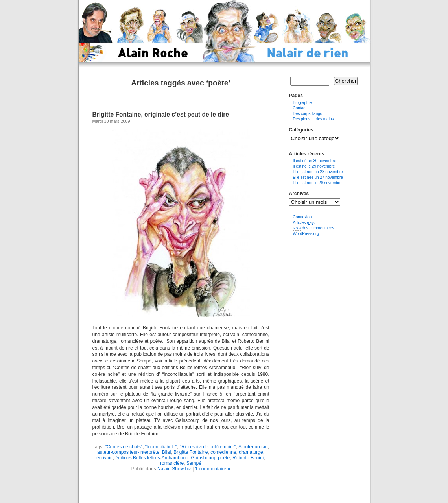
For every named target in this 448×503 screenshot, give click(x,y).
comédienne (223, 452)
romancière (172, 463)
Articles (304, 223)
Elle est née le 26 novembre (317, 183)
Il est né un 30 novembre (315, 161)
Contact (300, 108)
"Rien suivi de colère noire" (208, 447)
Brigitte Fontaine (191, 452)
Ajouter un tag (253, 447)
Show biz (182, 469)
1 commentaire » (213, 469)
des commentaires (314, 228)
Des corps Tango (308, 114)
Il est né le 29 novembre (314, 166)
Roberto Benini (248, 458)
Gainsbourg (203, 458)
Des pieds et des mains (313, 119)
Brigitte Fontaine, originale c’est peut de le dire (161, 114)
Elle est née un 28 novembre (318, 172)
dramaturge (251, 452)
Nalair (163, 469)
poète (224, 458)
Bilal (167, 452)
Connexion (302, 217)
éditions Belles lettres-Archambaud (152, 458)
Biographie (302, 103)
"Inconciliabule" (161, 447)
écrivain (104, 458)
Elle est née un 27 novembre (318, 177)
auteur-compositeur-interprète (128, 452)
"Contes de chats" (124, 447)
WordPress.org (306, 234)
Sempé (194, 463)
